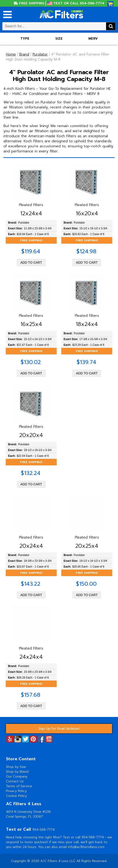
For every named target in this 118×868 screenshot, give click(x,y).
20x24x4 (31, 546)
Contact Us (15, 781)
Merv (93, 39)
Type (25, 39)
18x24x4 (87, 324)
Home (11, 54)
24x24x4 (31, 657)
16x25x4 (31, 324)
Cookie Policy (16, 796)
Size (59, 39)
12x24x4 (31, 213)
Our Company (17, 776)
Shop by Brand (17, 772)
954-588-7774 (44, 830)
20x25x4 (87, 546)
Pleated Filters (31, 205)
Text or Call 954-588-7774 (79, 3)
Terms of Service (19, 786)
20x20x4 (31, 435)
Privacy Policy (16, 791)
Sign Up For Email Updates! (59, 729)
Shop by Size (16, 767)
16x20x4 (87, 213)
